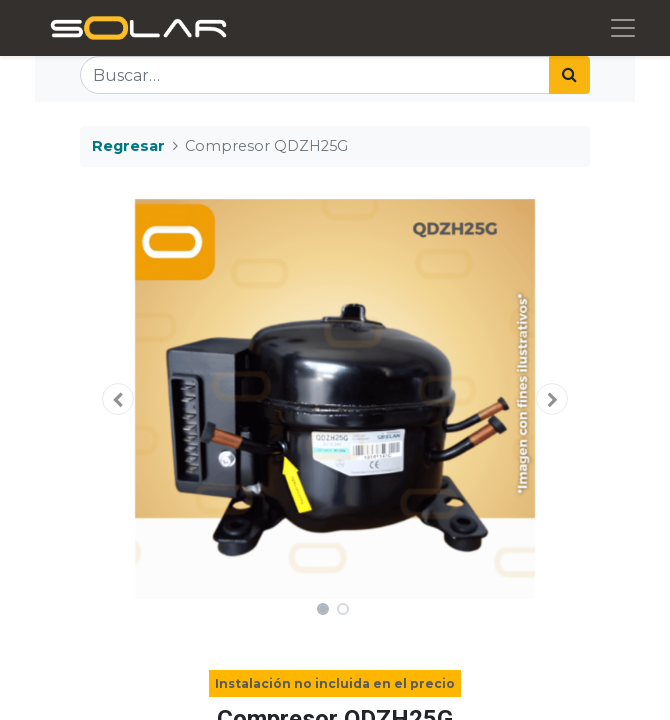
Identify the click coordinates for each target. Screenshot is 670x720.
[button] (118, 399)
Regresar (128, 146)
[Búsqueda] (569, 75)
